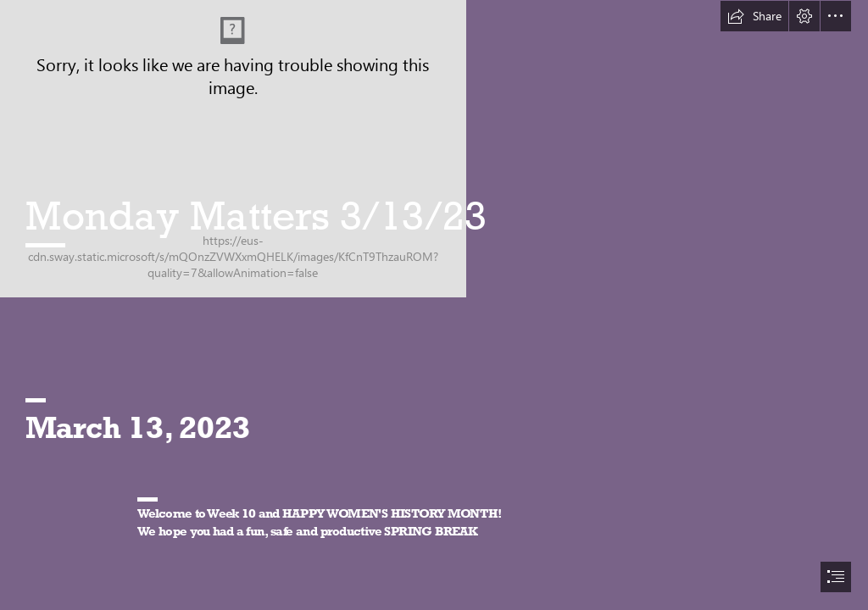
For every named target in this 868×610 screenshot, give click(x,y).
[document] (434, 305)
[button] (754, 16)
